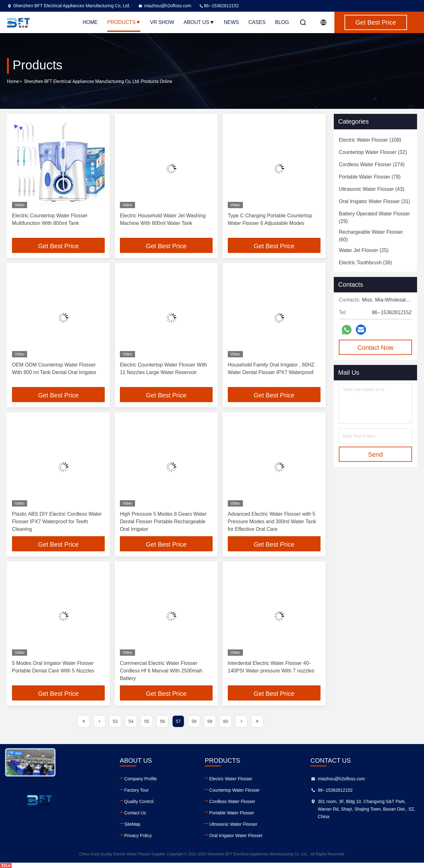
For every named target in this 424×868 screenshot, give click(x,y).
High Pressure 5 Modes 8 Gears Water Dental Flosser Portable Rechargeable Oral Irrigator (163, 522)
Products (124, 22)
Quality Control (139, 801)
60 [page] (226, 721)
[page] (84, 721)
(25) (364, 250)
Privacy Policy (138, 836)
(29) (374, 217)
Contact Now (376, 348)
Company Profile (141, 779)
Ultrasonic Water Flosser (233, 824)
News (232, 22)
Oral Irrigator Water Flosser (236, 836)
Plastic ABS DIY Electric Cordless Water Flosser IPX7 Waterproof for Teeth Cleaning (57, 522)
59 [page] (210, 721)
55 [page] (147, 721)
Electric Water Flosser (231, 779)
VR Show (162, 22)
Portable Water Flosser (232, 813)
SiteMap (132, 824)
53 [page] (115, 721)
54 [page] (131, 721)
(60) (371, 236)
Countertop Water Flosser (234, 790)
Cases (257, 22)
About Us (199, 22)
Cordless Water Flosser (232, 801)
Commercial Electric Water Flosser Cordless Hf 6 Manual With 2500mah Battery (161, 671)
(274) (372, 164)
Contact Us (135, 813)
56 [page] (162, 721)
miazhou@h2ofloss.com (165, 6)
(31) (374, 201)
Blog (282, 22)
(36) (365, 263)
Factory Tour (137, 790)
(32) (373, 152)
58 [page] (194, 721)
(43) (371, 189)
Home (90, 22)
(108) (370, 140)
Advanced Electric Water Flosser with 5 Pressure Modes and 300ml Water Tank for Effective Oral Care (272, 522)
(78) (370, 177)
